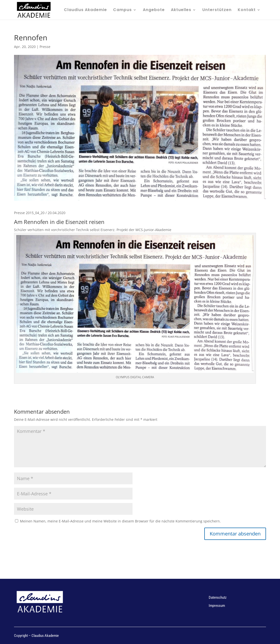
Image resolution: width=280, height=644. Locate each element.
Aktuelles (181, 10)
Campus (122, 10)
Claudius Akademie (85, 10)
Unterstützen (217, 10)
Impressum (217, 606)
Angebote (154, 10)
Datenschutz (218, 597)
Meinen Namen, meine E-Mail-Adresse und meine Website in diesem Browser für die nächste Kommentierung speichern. (120, 521)
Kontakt (247, 10)
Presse (45, 47)
